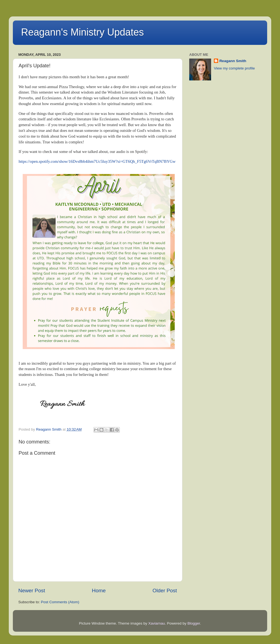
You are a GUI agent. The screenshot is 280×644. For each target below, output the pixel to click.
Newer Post (32, 591)
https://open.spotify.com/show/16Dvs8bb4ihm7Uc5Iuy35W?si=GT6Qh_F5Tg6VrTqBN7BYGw (97, 161)
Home (99, 591)
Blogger (194, 623)
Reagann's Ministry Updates (82, 32)
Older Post (165, 591)
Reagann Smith (233, 61)
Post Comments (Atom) (60, 602)
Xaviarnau (157, 623)
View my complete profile (234, 68)
